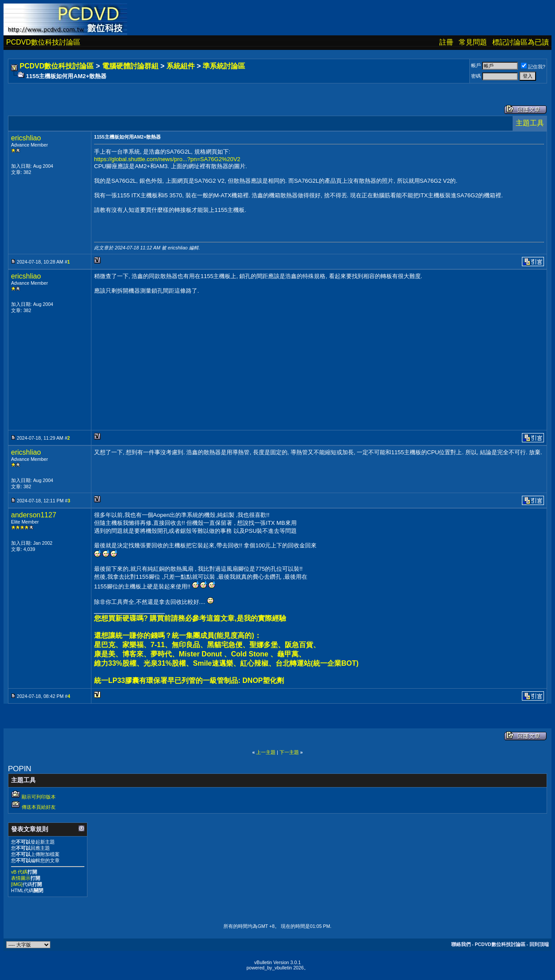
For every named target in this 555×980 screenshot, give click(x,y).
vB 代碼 (19, 872)
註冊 (446, 42)
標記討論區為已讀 (521, 42)
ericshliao (26, 138)
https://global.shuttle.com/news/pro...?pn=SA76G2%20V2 (167, 159)
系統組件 (181, 66)
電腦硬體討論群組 (130, 66)
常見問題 (473, 42)
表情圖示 (21, 878)
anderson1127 (34, 515)
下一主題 (289, 752)
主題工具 (530, 123)
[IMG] (17, 884)
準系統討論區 (224, 66)
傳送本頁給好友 (39, 807)
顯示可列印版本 (39, 797)
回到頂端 (539, 944)
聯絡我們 (461, 944)
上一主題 (266, 752)
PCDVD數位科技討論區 (43, 42)
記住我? (533, 67)
